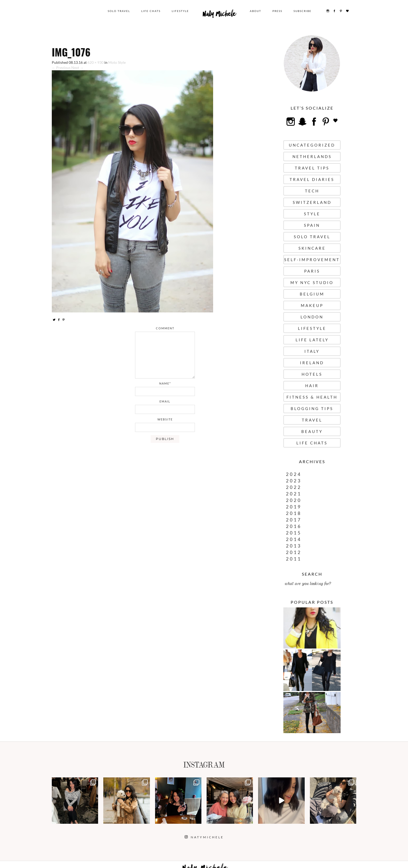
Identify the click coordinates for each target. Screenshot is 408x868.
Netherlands (312, 156)
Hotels (312, 374)
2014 (294, 539)
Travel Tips (312, 168)
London (312, 317)
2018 (294, 513)
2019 (294, 507)
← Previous (61, 68)
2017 (294, 520)
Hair (312, 386)
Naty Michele (219, 15)
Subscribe (302, 11)
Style (312, 214)
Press (277, 11)
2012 (294, 552)
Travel (312, 420)
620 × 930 (95, 62)
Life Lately (312, 340)
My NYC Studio (312, 282)
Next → (77, 68)
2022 (294, 487)
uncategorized (312, 145)
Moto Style (117, 62)
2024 (294, 474)
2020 (294, 500)
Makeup (312, 305)
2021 (294, 494)
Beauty (312, 431)
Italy (312, 351)
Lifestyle (180, 11)
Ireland (312, 363)
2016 (294, 526)
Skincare (312, 248)
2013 (294, 546)
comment (165, 328)
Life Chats (151, 11)
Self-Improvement (312, 260)
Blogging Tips (312, 408)
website (165, 419)
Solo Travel (119, 11)
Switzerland (312, 202)
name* (165, 383)
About (256, 11)
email (165, 401)
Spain (312, 225)
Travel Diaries (312, 179)
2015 (294, 533)
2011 (294, 559)
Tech (312, 191)
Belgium (312, 294)
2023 (294, 481)
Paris (312, 271)
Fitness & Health (312, 397)
